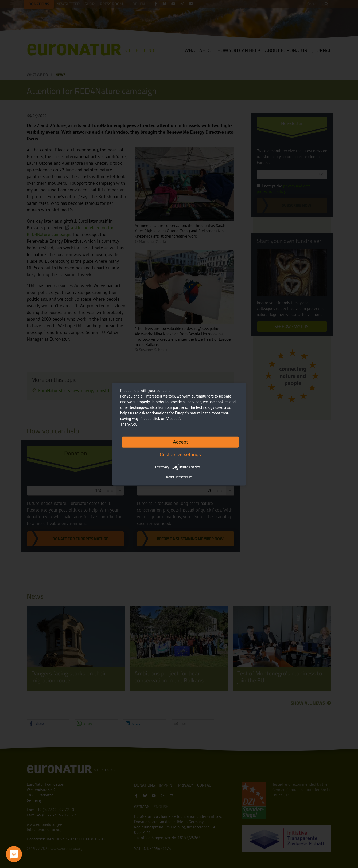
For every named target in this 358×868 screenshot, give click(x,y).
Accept (180, 442)
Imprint (170, 477)
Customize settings (180, 454)
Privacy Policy (184, 477)
